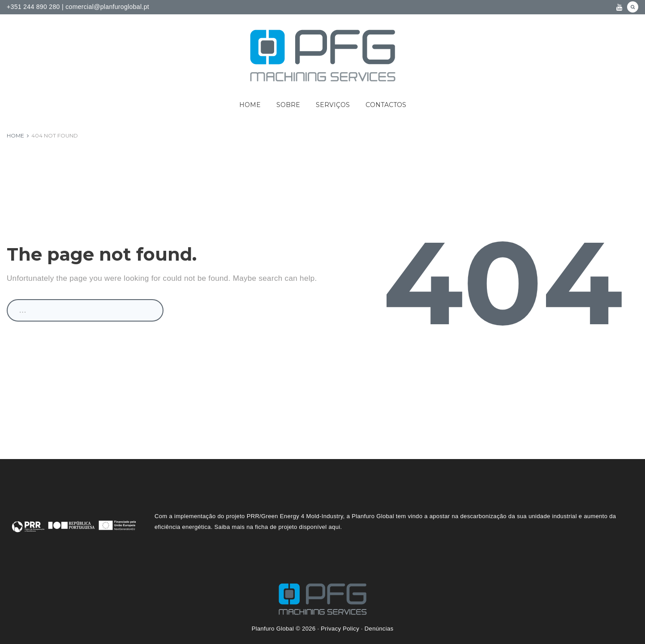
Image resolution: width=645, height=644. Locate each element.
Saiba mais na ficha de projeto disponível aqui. (278, 527)
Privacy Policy (340, 629)
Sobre (288, 105)
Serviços (333, 105)
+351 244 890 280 (33, 7)
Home (250, 105)
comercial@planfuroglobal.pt (106, 7)
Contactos (386, 105)
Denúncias (379, 629)
